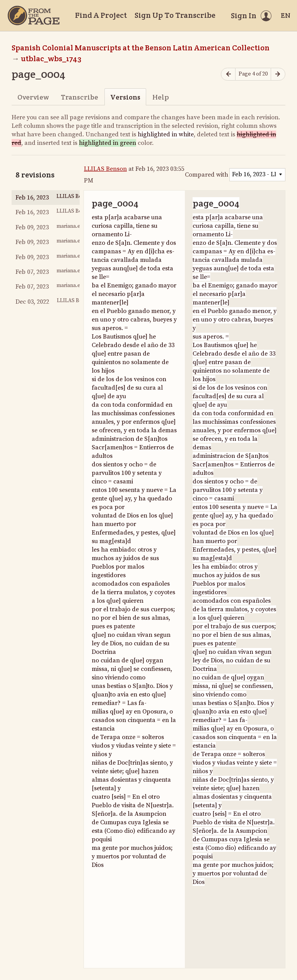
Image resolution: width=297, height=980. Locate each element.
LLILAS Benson (105, 169)
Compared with (207, 175)
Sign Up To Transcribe (175, 15)
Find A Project (101, 15)
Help (161, 97)
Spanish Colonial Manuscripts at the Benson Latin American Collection (141, 48)
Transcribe (79, 97)
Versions (125, 97)
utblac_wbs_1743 (51, 58)
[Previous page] (228, 74)
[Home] (34, 15)
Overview (33, 97)
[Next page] (278, 74)
